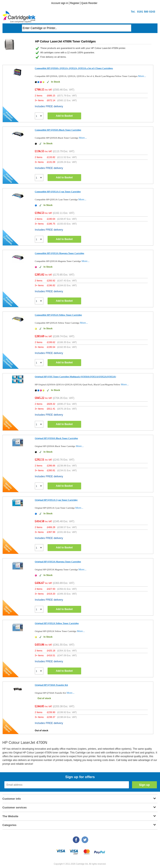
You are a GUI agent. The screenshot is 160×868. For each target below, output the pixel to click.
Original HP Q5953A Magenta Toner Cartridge (58, 562)
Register (75, 3)
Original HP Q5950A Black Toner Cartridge (56, 438)
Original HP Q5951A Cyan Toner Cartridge (56, 500)
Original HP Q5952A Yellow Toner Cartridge (57, 623)
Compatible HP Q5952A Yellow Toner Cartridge (58, 315)
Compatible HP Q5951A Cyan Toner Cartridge (58, 191)
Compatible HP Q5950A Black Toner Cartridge (58, 130)
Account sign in (60, 3)
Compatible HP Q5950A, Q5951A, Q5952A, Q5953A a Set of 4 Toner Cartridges (74, 68)
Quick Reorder (89, 3)
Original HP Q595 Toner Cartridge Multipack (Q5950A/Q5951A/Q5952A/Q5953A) (75, 377)
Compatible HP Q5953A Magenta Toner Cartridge (60, 253)
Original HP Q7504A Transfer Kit (51, 685)
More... (142, 76)
